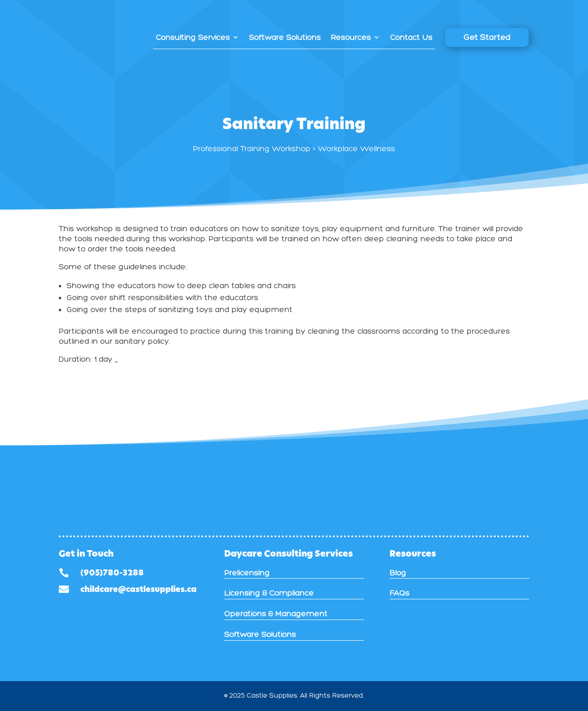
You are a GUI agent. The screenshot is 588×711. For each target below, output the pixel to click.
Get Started (487, 37)
